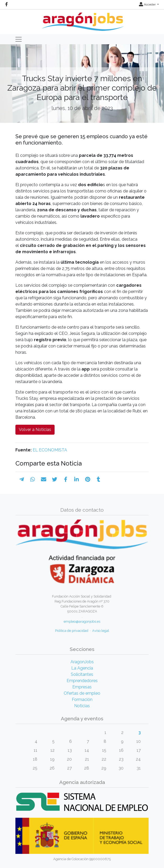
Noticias (82, 706)
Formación (82, 700)
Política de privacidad (72, 631)
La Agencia (82, 668)
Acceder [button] (148, 4)
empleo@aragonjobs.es (82, 621)
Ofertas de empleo (82, 693)
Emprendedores (82, 681)
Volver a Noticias (35, 430)
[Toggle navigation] (19, 39)
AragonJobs (82, 662)
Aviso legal (101, 631)
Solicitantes (82, 674)
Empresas (82, 687)
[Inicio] (82, 20)
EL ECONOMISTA (50, 450)
